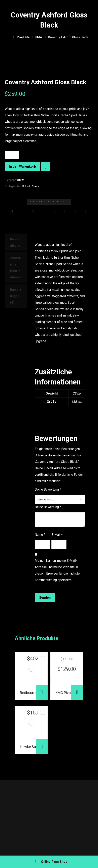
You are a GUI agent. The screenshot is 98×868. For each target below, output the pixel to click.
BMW (20, 180)
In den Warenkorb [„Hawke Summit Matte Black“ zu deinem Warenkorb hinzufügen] (42, 747)
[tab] (16, 243)
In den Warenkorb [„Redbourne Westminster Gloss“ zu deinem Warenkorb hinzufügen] (42, 693)
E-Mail (57, 535)
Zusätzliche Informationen (16, 268)
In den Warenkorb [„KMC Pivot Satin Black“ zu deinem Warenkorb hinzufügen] (77, 693)
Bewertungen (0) (16, 296)
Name (40, 535)
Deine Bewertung (48, 489)
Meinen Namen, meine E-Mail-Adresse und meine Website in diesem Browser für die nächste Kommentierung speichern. (57, 570)
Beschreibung (15, 242)
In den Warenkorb (23, 167)
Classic (36, 186)
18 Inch (26, 186)
